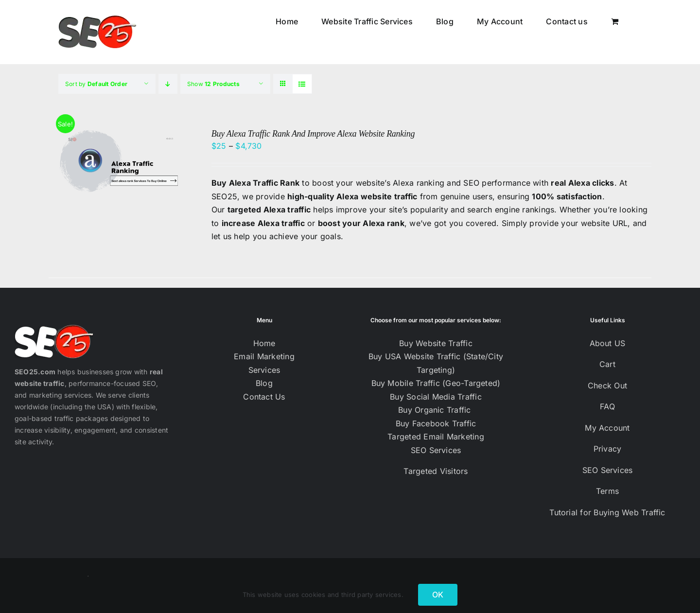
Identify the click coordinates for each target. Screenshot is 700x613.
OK (438, 595)
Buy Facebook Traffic (436, 423)
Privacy (608, 449)
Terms (607, 491)
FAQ (607, 406)
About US (608, 343)
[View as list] (302, 84)
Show (213, 84)
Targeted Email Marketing (436, 437)
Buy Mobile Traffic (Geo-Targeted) (436, 383)
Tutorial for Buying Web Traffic (607, 512)
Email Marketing (264, 356)
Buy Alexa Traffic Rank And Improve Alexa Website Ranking (313, 134)
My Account (607, 428)
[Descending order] (168, 84)
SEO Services (436, 450)
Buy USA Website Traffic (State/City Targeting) (436, 363)
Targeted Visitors (436, 471)
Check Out (607, 385)
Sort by (96, 84)
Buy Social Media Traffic (436, 397)
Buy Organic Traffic (436, 410)
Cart (607, 364)
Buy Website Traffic (436, 343)
